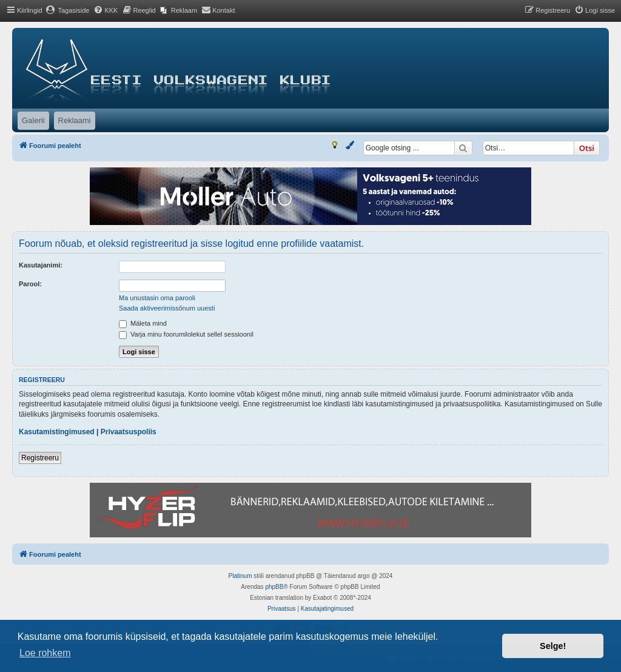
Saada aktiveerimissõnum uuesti (167, 308)
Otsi (587, 148)
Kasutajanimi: (41, 265)
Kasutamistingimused (57, 432)
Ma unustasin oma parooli (157, 298)
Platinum (240, 576)
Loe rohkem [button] (45, 653)
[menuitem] (68, 10)
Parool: (30, 284)
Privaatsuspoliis (129, 432)
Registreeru (40, 458)
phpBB (274, 587)
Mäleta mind (143, 323)
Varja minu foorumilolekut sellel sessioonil (186, 334)
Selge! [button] (553, 646)
